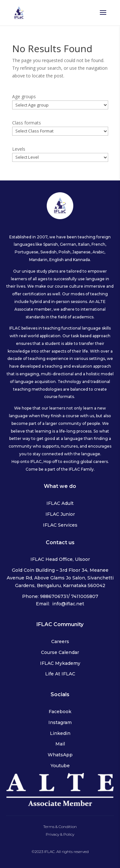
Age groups (24, 96)
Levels (19, 149)
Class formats (27, 123)
